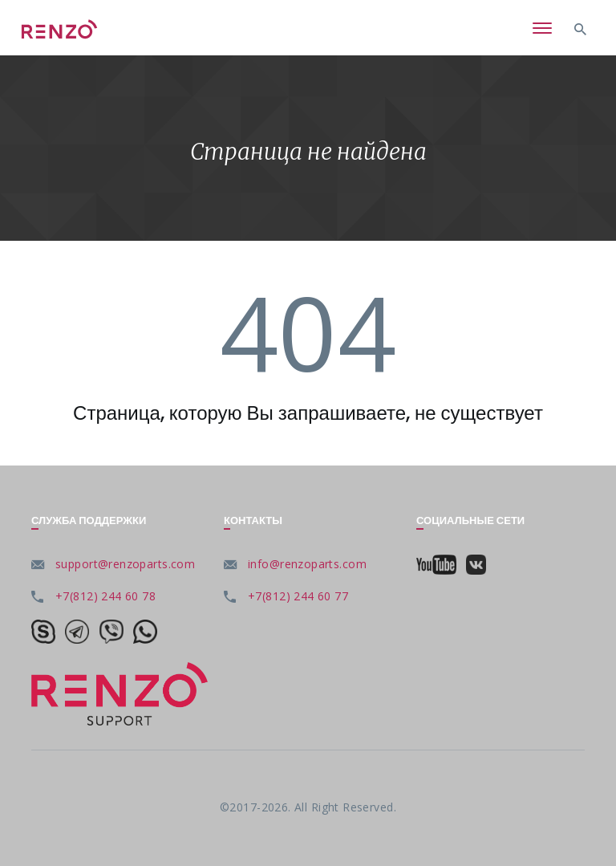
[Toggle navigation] (542, 30)
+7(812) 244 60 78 (105, 596)
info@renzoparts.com (307, 564)
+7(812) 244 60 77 (298, 596)
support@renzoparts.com (125, 564)
